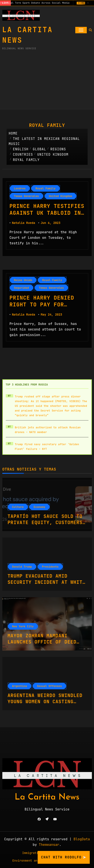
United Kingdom (61, 196)
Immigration (32, 853)
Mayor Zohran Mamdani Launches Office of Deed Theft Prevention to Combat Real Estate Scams (47, 645)
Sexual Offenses (49, 686)
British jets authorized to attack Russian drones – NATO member (48, 430)
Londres (20, 188)
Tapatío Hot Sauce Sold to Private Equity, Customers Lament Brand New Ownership (47, 522)
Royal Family (46, 188)
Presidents (50, 567)
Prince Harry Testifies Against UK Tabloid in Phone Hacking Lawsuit (47, 213)
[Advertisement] (47, 80)
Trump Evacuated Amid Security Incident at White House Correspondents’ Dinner (47, 585)
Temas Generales (26, 196)
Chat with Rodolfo (64, 857)
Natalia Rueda (23, 223)
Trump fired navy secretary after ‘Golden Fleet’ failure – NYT (47, 447)
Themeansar (49, 845)
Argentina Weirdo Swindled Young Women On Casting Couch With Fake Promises (45, 701)
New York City (23, 626)
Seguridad (21, 288)
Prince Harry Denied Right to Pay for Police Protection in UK (44, 308)
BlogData (82, 839)
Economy (39, 507)
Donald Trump (22, 567)
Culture (18, 507)
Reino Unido (23, 280)
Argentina (20, 686)
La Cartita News (47, 797)
